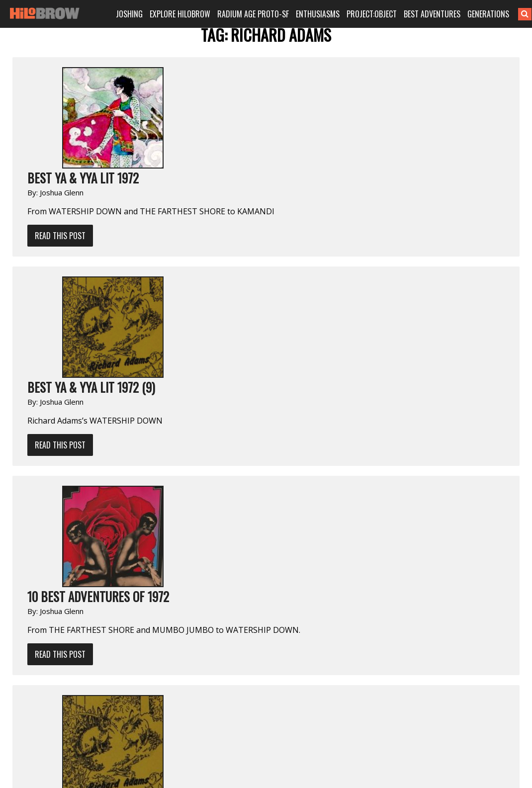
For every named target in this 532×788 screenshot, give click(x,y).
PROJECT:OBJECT (372, 14)
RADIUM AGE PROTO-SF (253, 14)
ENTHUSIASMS (318, 14)
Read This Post (60, 236)
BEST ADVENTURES (432, 14)
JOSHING (129, 14)
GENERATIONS (488, 14)
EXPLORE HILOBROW (180, 14)
